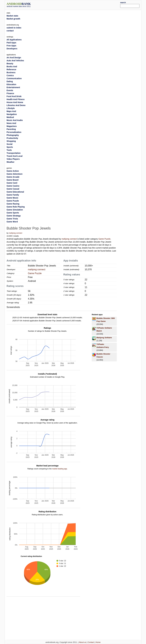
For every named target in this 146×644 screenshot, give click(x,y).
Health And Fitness (16, 99)
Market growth (13, 19)
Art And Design (14, 58)
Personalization (14, 132)
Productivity (12, 138)
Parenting (11, 129)
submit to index (14, 28)
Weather (10, 162)
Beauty (10, 64)
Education (11, 84)
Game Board (12, 180)
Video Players (13, 159)
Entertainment (13, 87)
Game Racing (13, 204)
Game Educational (15, 192)
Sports (10, 147)
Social (9, 144)
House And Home (15, 102)
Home (98, 642)
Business (11, 72)
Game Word (12, 222)
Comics (10, 75)
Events (10, 90)
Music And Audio (15, 120)
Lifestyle (11, 108)
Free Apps (11, 46)
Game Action (13, 171)
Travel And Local (15, 156)
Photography (13, 135)
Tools (9, 150)
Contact (91, 642)
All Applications (14, 40)
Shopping (11, 141)
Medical (10, 117)
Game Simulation (15, 210)
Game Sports (13, 213)
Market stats (12, 16)
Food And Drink (14, 96)
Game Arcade (13, 177)
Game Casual (13, 189)
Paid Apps (11, 43)
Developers (12, 49)
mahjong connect (15, 233)
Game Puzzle (104, 239)
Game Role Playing (16, 207)
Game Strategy (14, 216)
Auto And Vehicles (15, 61)
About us (82, 642)
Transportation (14, 153)
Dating (10, 81)
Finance (10, 93)
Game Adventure (15, 174)
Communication (14, 78)
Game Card (12, 183)
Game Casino (13, 186)
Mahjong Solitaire (104, 338)
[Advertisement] (79, 5)
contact (10, 31)
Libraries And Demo (16, 105)
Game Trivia (12, 219)
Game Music (12, 198)
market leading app (59, 469)
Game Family (13, 195)
